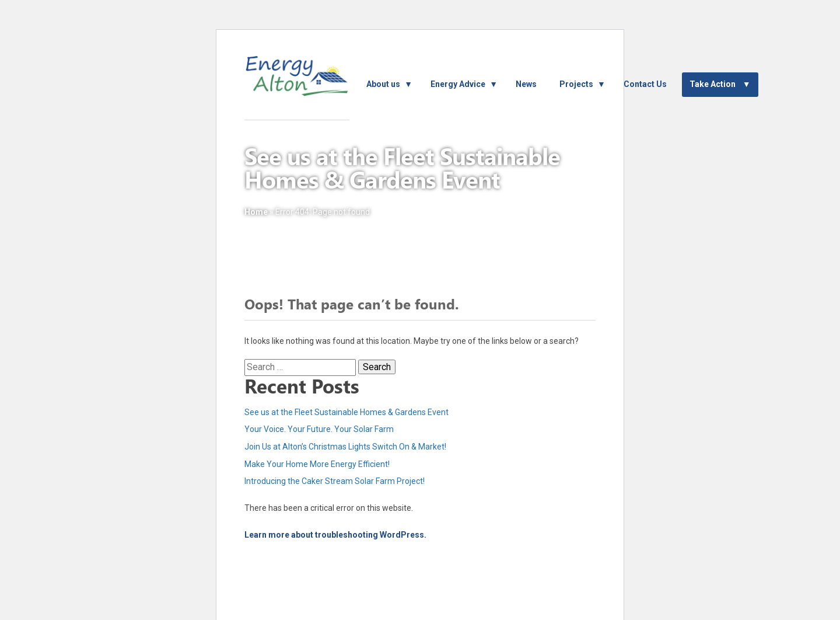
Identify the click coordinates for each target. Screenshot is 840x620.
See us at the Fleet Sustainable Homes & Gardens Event (346, 412)
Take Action (713, 84)
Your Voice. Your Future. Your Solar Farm (319, 429)
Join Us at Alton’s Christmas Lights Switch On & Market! (345, 447)
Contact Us (645, 84)
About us (383, 84)
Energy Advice (458, 84)
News (526, 84)
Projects (576, 84)
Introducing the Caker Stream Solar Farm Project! (335, 481)
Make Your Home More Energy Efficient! (317, 464)
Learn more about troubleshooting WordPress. (335, 535)
